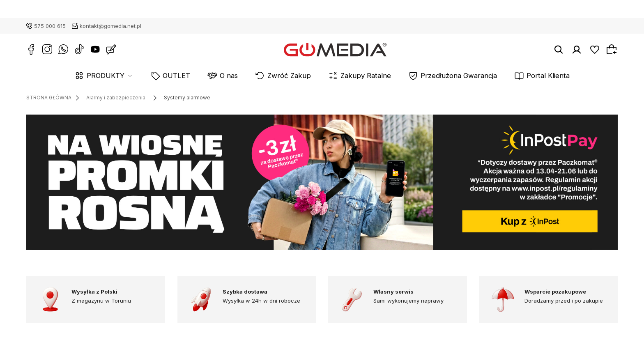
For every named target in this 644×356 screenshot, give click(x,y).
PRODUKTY (145, 76)
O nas (247, 76)
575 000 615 (50, 26)
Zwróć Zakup (297, 76)
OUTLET (205, 76)
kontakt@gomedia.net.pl (110, 26)
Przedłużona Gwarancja (437, 76)
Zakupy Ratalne (359, 76)
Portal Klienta (511, 76)
